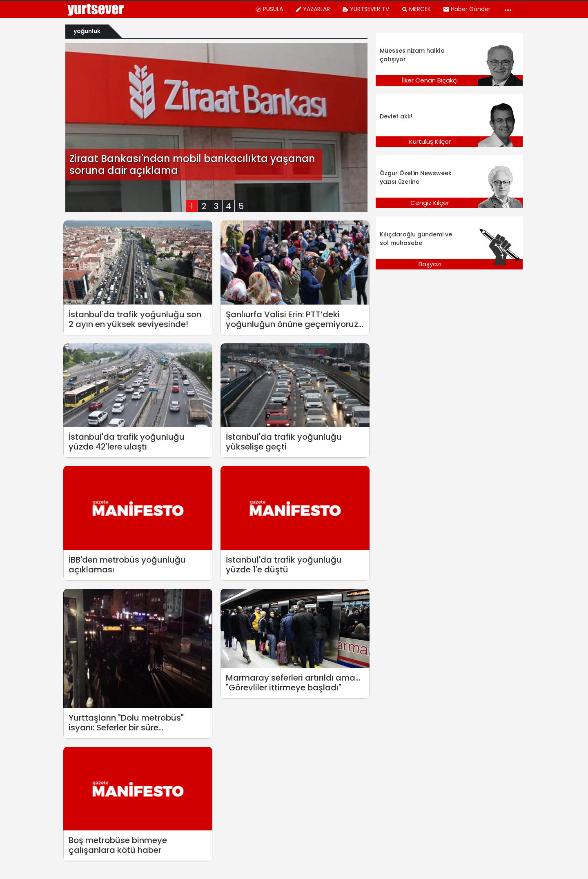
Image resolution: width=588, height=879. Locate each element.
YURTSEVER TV (366, 9)
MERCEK (416, 9)
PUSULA (269, 9)
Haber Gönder (467, 9)
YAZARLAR (313, 9)
